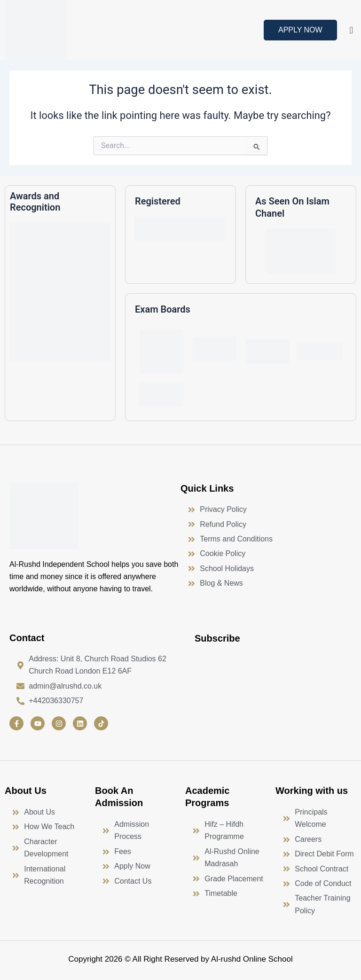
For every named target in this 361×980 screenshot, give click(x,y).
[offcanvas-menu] (351, 30)
